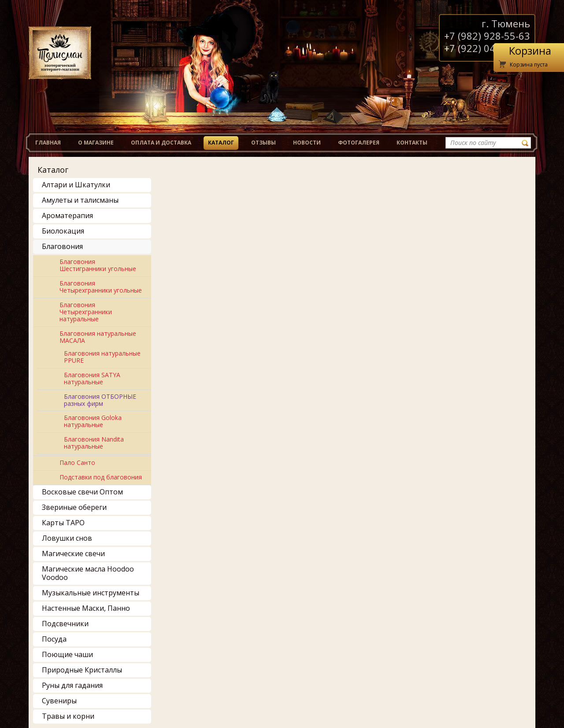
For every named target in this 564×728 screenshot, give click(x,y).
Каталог (221, 143)
